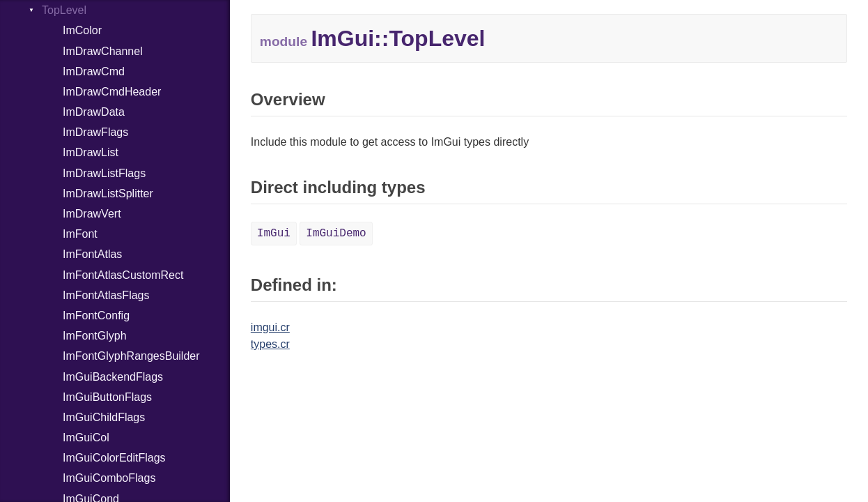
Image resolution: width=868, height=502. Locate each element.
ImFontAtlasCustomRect (123, 275)
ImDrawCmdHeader (112, 92)
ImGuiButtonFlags (107, 397)
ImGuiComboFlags (109, 478)
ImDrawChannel (103, 51)
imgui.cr (270, 327)
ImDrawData (94, 112)
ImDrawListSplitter (108, 193)
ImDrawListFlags (104, 173)
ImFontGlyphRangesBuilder (131, 356)
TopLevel (64, 10)
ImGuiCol (86, 438)
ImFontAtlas (92, 254)
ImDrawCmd (94, 71)
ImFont (80, 234)
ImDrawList (91, 152)
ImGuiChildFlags (104, 417)
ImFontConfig (96, 315)
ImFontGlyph (95, 336)
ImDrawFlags (95, 132)
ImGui (274, 234)
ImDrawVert (92, 214)
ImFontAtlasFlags (106, 295)
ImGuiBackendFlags (113, 377)
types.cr (270, 344)
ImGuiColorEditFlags (114, 458)
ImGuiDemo (336, 234)
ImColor (82, 30)
